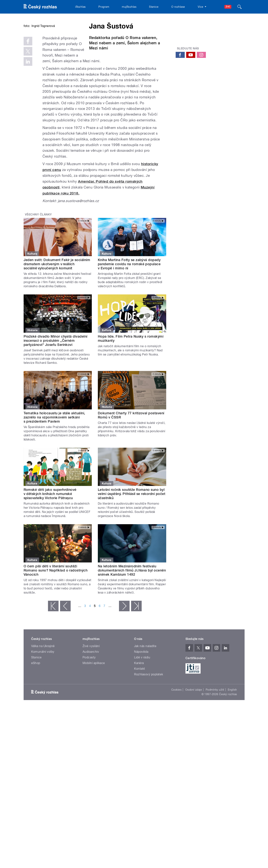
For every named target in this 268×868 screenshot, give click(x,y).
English (232, 729)
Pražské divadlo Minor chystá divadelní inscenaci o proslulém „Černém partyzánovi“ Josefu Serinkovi (56, 380)
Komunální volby (43, 691)
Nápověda (141, 691)
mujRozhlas (129, 7)
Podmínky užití (215, 729)
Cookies (176, 729)
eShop (36, 703)
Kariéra (139, 703)
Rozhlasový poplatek (149, 714)
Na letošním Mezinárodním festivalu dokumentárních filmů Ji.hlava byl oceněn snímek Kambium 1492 (132, 610)
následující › (124, 646)
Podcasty (89, 697)
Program (104, 7)
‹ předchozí (65, 646)
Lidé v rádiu (142, 697)
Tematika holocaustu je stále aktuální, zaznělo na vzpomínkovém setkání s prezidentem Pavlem (54, 457)
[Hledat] (239, 7)
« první (53, 646)
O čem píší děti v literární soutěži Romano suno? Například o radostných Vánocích (56, 610)
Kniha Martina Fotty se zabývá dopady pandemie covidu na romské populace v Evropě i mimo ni (129, 304)
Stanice (154, 7)
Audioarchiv (91, 691)
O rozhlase (178, 7)
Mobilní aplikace (94, 703)
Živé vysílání (91, 686)
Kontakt (140, 708)
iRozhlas (80, 7)
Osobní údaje (194, 729)
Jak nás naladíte (145, 686)
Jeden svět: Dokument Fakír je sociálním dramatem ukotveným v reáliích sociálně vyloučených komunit (57, 304)
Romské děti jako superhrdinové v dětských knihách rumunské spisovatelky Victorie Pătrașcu (50, 534)
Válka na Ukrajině (43, 686)
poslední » (136, 646)
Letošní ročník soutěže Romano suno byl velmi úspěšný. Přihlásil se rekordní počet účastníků (132, 534)
